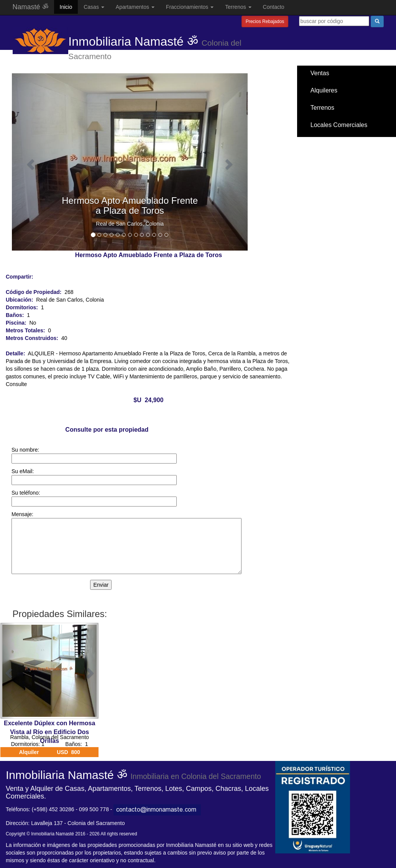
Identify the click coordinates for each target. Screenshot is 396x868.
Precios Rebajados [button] (265, 21)
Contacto (274, 7)
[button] (30, 162)
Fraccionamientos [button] (190, 7)
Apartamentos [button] (135, 7)
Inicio (66, 7)
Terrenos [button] (238, 7)
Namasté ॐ (30, 7)
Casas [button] (94, 7)
